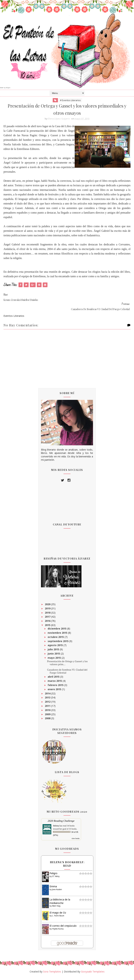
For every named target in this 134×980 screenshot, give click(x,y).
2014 (48, 696)
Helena (56, 829)
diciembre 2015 (57, 631)
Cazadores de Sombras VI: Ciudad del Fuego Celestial (67, 674)
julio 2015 (54, 652)
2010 (48, 713)
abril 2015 (54, 680)
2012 (48, 705)
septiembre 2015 (58, 644)
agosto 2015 (56, 648)
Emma (53, 889)
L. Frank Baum (58, 918)
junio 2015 (54, 657)
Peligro (53, 876)
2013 (48, 700)
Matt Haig (56, 909)
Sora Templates (52, 974)
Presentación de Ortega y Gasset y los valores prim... (67, 666)
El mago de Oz (58, 916)
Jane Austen (57, 892)
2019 (48, 611)
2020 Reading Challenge (61, 824)
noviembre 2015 (58, 636)
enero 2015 (55, 692)
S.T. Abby (56, 879)
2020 (48, 607)
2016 (48, 624)
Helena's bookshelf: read (67, 867)
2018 (48, 615)
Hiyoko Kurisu (58, 932)
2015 (48, 628)
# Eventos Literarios (70, 102)
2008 (48, 721)
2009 (48, 717)
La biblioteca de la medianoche (60, 904)
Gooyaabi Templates (93, 974)
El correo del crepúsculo (63, 929)
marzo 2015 (55, 684)
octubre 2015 (56, 640)
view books (76, 841)
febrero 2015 (56, 688)
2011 (48, 709)
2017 (48, 620)
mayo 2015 (55, 661)
